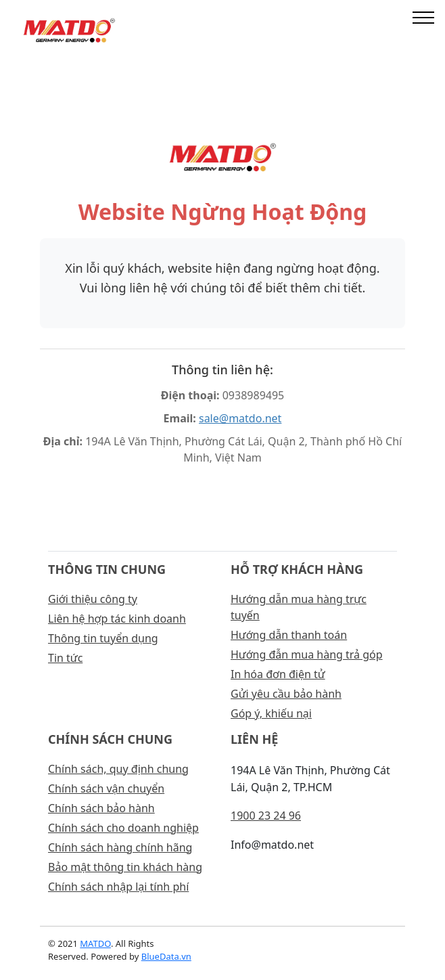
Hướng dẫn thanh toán (289, 635)
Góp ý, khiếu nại (271, 713)
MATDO (95, 943)
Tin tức (65, 658)
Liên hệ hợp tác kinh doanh (117, 619)
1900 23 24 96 (266, 816)
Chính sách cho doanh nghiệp (123, 828)
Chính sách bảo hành (101, 808)
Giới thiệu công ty (93, 599)
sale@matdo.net (240, 418)
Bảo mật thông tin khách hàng (125, 867)
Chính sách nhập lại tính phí (118, 887)
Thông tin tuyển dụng (103, 638)
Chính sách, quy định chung (118, 769)
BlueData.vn (166, 956)
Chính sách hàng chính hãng (120, 847)
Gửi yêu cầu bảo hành (286, 694)
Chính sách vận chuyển (106, 788)
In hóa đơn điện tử (278, 674)
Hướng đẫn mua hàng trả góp (307, 654)
